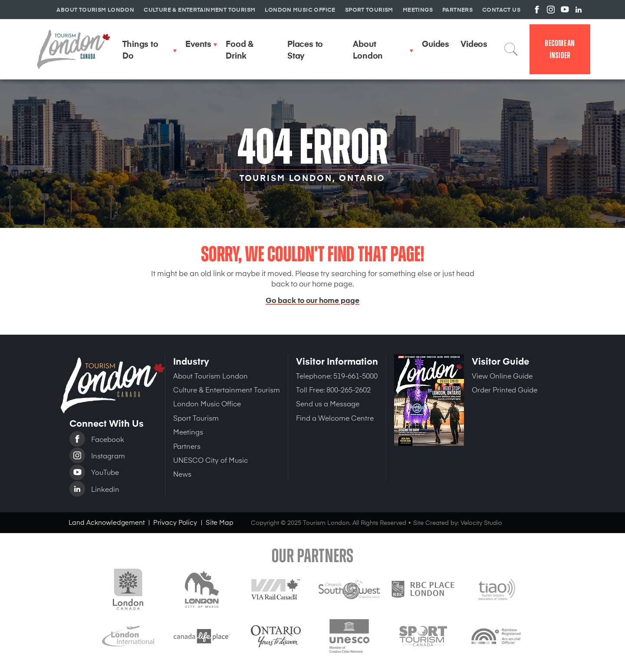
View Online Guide (502, 376)
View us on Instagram (551, 10)
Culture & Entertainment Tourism (227, 389)
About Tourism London (211, 376)
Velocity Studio (481, 522)
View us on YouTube (565, 10)
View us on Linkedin (579, 10)
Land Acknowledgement (107, 522)
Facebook (108, 439)
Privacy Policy (175, 522)
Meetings (188, 432)
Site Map (220, 522)
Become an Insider (560, 49)
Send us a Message (328, 403)
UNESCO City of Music (211, 460)
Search (511, 49)
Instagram (108, 455)
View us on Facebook (537, 10)
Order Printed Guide (505, 389)
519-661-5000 (355, 376)
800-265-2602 (349, 389)
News (182, 474)
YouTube (105, 472)
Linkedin (105, 489)
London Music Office (207, 403)
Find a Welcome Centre (335, 418)
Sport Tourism (196, 418)
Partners (187, 446)
